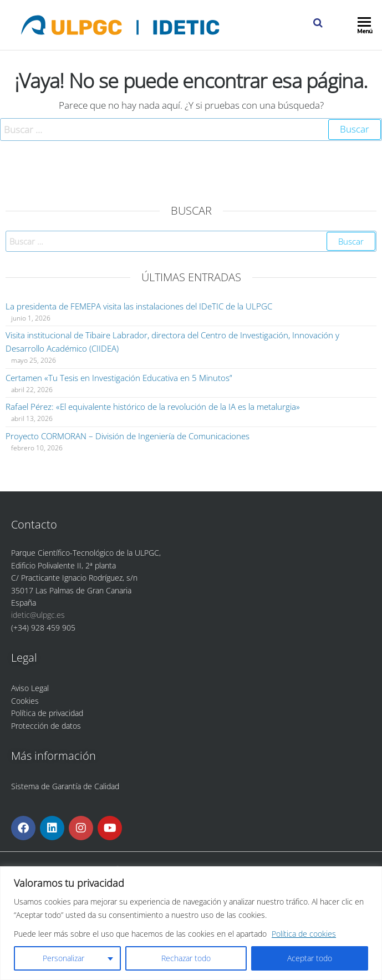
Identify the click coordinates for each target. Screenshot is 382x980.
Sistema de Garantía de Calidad (65, 786)
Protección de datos (46, 726)
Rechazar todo (186, 958)
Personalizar (63, 958)
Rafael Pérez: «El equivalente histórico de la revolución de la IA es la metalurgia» (153, 407)
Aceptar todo (310, 958)
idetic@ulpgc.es (38, 615)
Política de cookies (304, 934)
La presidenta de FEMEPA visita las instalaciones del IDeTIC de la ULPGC (139, 306)
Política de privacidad (47, 713)
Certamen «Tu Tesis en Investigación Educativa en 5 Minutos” (119, 378)
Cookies (25, 701)
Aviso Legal (30, 688)
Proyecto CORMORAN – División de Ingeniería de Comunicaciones (128, 436)
